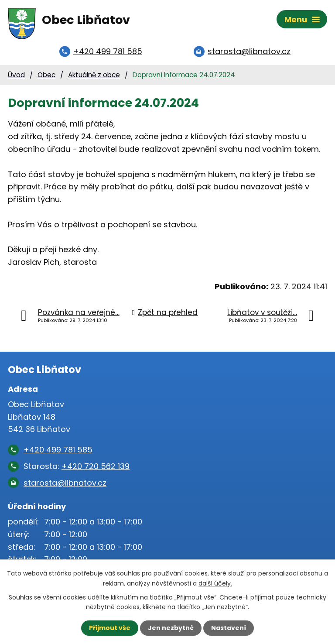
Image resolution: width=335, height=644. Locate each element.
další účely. (215, 583)
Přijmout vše (110, 628)
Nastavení (229, 628)
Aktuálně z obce (94, 75)
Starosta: (77, 466)
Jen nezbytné (171, 628)
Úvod (16, 75)
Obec (46, 75)
